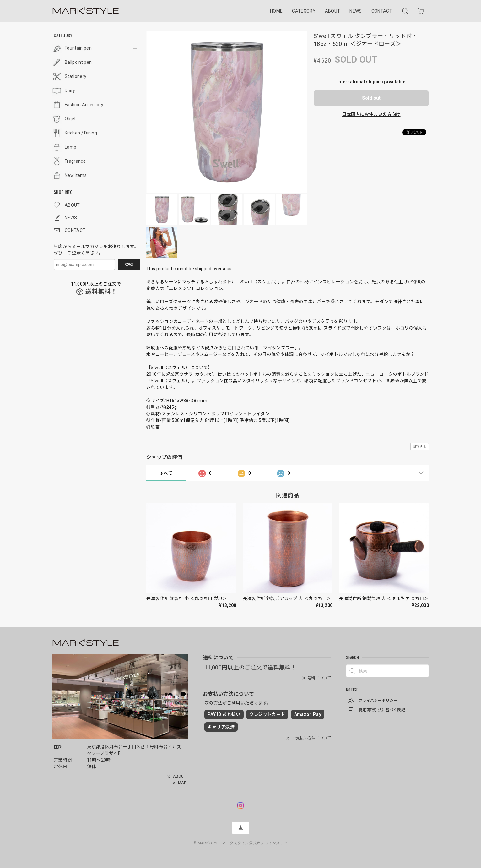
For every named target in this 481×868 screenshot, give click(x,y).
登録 (129, 265)
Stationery (76, 76)
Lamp (70, 147)
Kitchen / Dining (81, 133)
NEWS (356, 11)
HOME (276, 11)
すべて (166, 473)
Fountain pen (78, 48)
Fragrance (75, 161)
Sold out (371, 98)
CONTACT (382, 11)
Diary (70, 90)
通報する (420, 446)
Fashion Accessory (84, 105)
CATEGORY (304, 11)
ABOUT (333, 11)
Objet (70, 119)
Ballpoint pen (78, 62)
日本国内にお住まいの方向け (371, 114)
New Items (76, 175)
